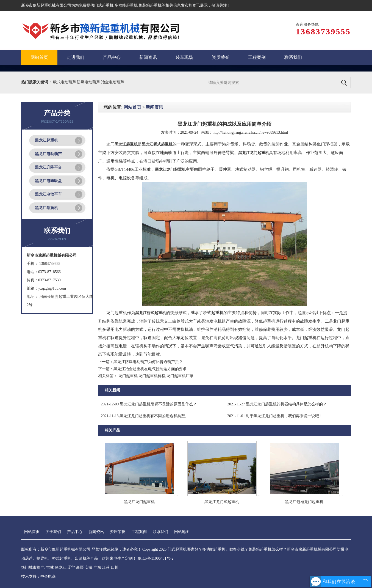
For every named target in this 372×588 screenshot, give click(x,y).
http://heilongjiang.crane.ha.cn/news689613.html (250, 132)
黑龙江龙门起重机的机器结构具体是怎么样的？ (277, 404)
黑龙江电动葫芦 (48, 154)
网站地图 (182, 532)
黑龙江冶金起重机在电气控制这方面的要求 (150, 369)
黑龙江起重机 (46, 140)
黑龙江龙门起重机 (139, 502)
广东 (97, 568)
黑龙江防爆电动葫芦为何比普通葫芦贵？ (148, 362)
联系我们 (160, 532)
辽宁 (71, 568)
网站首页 (132, 107)
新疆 (80, 568)
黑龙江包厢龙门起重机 (304, 502)
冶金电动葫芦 (113, 82)
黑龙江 (61, 568)
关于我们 (53, 532)
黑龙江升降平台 (48, 167)
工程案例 (139, 532)
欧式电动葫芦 (65, 82)
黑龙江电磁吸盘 (48, 181)
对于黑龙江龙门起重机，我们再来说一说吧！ (275, 416)
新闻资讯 (154, 107)
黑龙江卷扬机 (46, 208)
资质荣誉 (118, 532)
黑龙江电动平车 (48, 194)
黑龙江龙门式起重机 (222, 502)
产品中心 (75, 532)
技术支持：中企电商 (38, 577)
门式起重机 (104, 5)
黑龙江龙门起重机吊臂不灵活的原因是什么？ (149, 404)
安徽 (88, 568)
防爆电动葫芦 (89, 82)
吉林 (50, 568)
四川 (115, 568)
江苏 (106, 568)
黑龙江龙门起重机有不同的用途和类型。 (145, 416)
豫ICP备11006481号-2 (156, 558)
